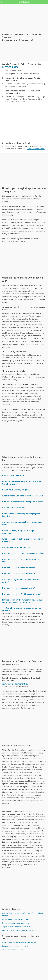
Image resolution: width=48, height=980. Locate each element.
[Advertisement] (24, 122)
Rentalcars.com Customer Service (15, 946)
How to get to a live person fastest (16, 919)
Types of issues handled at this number (18, 927)
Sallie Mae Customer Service (13, 950)
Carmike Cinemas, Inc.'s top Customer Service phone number (23, 914)
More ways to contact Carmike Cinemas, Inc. (19, 930)
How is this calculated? (36, 149)
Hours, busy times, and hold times (15, 923)
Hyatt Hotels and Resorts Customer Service (19, 942)
